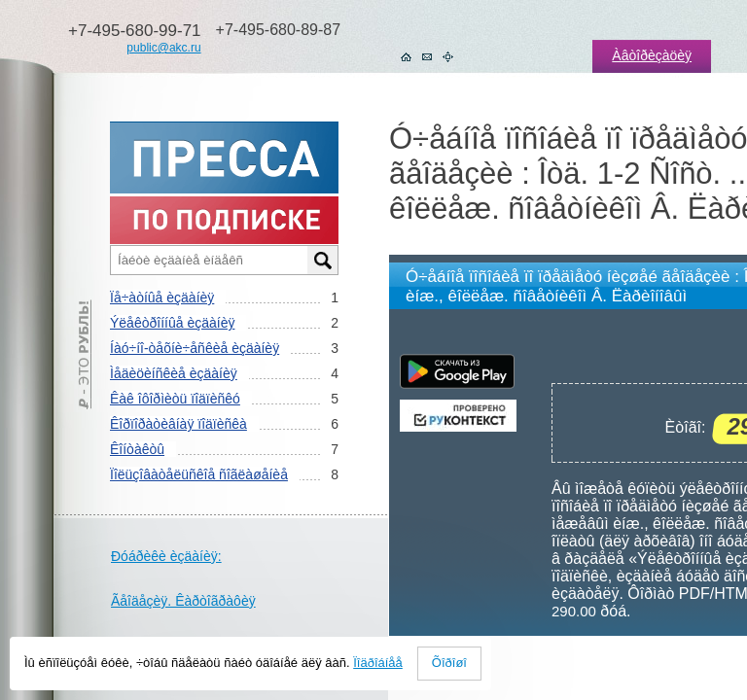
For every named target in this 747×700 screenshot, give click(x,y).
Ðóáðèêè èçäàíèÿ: (166, 556)
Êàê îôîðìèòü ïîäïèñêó (175, 399)
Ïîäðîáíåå (378, 663)
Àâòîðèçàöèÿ (652, 55)
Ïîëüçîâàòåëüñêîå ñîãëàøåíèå (199, 474)
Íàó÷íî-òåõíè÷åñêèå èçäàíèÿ (195, 348)
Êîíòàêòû (137, 449)
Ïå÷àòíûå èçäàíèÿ (162, 297)
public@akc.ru (163, 48)
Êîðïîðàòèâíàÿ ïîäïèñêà (178, 424)
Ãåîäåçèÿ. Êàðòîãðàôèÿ (183, 601)
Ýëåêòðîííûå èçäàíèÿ (172, 323)
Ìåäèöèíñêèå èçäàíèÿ (174, 373)
